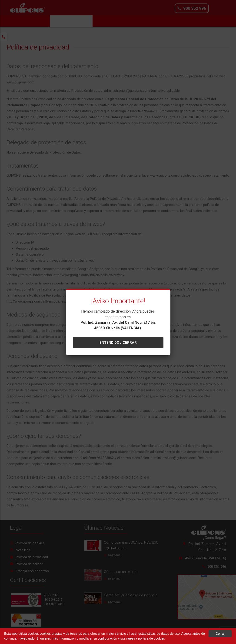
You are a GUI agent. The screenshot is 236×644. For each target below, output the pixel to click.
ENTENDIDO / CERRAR (118, 343)
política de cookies (151, 638)
